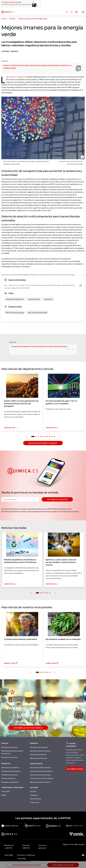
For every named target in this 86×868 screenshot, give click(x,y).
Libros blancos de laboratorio (41, 771)
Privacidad (21, 858)
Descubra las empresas (39, 747)
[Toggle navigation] (83, 12)
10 (54, 437)
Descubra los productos (10, 767)
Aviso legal (9, 855)
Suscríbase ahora (75, 769)
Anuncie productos (8, 778)
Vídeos (4, 795)
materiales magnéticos (17, 77)
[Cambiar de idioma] (76, 12)
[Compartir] (72, 12)
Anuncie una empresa (38, 754)
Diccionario (6, 791)
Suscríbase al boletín (57, 499)
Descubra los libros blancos (40, 767)
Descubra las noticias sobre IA (28, 728)
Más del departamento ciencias (43, 443)
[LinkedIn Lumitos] (83, 855)
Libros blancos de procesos (40, 775)
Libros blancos (36, 799)
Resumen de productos (10, 782)
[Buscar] (67, 12)
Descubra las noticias (9, 747)
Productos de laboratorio (11, 771)
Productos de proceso (10, 775)
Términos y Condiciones (26, 855)
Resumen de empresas (39, 758)
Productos (34, 795)
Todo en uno (35, 802)
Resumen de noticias (9, 757)
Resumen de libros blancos (40, 782)
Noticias (33, 791)
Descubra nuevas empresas (40, 751)
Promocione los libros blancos (42, 778)
